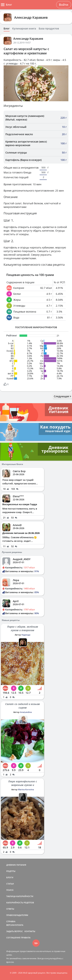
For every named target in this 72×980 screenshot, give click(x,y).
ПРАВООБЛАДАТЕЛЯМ (17, 915)
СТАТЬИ (10, 884)
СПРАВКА (11, 921)
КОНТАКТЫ (30, 931)
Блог (7, 29)
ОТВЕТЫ (10, 909)
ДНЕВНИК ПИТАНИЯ (16, 865)
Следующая (62, 396)
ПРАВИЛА (26, 938)
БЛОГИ (10, 877)
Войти (64, 5)
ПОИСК (10, 890)
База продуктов (49, 29)
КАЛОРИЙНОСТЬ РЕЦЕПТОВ (20, 903)
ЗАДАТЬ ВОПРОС (15, 931)
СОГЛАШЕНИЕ (13, 938)
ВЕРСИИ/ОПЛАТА (15, 925)
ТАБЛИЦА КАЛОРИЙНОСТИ (20, 896)
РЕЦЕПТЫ (11, 871)
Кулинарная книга (24, 29)
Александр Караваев (31, 17)
